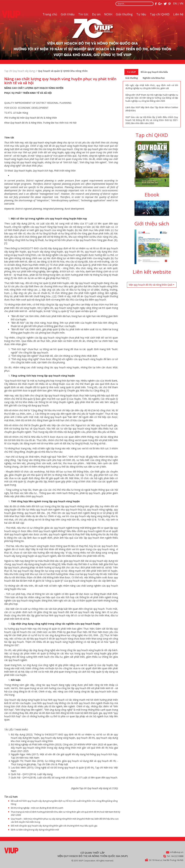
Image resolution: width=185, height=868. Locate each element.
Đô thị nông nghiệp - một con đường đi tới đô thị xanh (37, 808)
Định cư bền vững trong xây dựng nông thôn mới (35, 830)
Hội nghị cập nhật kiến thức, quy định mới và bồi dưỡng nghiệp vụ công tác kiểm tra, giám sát (152, 87)
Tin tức (83, 14)
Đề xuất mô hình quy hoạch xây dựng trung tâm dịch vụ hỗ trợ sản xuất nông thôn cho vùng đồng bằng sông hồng (64, 802)
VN (181, 3)
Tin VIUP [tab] (131, 72)
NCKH (108, 14)
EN (175, 3)
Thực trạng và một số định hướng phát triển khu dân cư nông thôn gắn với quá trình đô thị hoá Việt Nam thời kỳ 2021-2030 (66, 813)
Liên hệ (178, 14)
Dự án (96, 14)
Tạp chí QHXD (160, 14)
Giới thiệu (68, 14)
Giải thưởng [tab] (132, 78)
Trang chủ (50, 14)
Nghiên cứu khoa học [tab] (154, 78)
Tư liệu (141, 14)
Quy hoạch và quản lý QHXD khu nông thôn (63, 71)
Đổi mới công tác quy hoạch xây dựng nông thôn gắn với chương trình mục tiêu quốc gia (54, 826)
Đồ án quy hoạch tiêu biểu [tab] (154, 72)
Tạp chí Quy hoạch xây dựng (19, 71)
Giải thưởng (124, 14)
